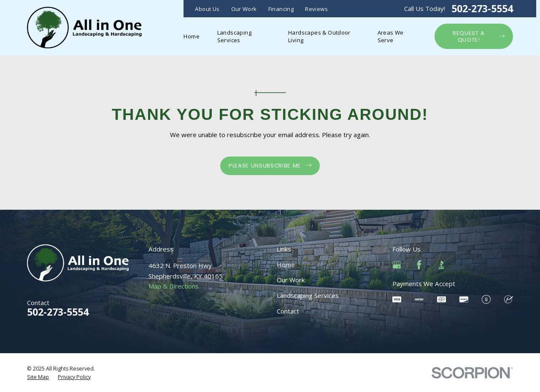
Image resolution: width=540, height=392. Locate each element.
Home (286, 265)
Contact (288, 311)
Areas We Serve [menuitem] (391, 36)
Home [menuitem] (192, 36)
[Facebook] (419, 265)
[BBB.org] (441, 265)
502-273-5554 (482, 9)
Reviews (316, 9)
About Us (207, 9)
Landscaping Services (308, 295)
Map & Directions (174, 286)
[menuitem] (38, 377)
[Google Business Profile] (397, 265)
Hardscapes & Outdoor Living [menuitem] (319, 36)
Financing (281, 9)
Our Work (244, 9)
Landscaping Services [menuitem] (234, 36)
